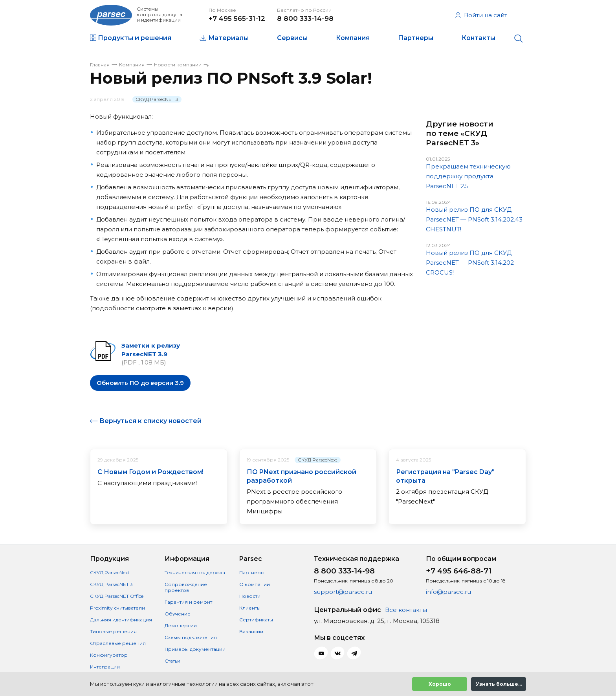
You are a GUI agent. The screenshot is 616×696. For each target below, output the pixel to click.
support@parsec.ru (343, 592)
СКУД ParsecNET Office (117, 596)
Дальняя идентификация (121, 620)
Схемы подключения (191, 637)
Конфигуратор (109, 655)
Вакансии (251, 631)
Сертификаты (256, 620)
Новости (250, 596)
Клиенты (250, 608)
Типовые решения (113, 631)
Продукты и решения (135, 38)
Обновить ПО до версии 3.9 (140, 383)
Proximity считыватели (117, 608)
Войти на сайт (481, 15)
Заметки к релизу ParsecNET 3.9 (151, 350)
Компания (353, 38)
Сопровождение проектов (186, 587)
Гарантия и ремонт (188, 602)
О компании (255, 584)
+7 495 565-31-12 (237, 18)
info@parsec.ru (448, 592)
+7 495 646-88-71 (459, 571)
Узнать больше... (499, 684)
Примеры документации (195, 649)
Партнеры (416, 38)
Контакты (478, 38)
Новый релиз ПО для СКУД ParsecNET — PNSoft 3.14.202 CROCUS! (470, 263)
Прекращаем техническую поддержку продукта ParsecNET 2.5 (468, 176)
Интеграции (105, 667)
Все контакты (406, 610)
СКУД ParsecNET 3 (157, 99)
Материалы (228, 38)
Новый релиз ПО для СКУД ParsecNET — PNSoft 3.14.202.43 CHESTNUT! (474, 219)
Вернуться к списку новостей (150, 421)
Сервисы (292, 38)
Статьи (172, 661)
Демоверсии (181, 625)
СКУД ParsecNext (318, 460)
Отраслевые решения (118, 643)
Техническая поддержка (195, 572)
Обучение (178, 614)
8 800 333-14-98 (305, 18)
